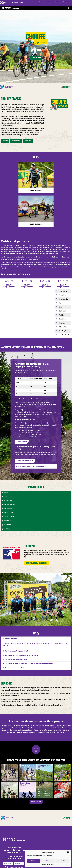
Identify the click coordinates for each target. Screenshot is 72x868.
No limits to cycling (17, 3)
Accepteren (34, 861)
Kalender (58, 2)
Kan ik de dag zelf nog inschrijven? (16, 651)
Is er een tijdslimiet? (12, 639)
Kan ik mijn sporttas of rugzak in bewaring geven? (22, 655)
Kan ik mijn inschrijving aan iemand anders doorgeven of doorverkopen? (29, 664)
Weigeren (48, 861)
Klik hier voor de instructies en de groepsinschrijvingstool (32, 466)
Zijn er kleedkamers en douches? (16, 659)
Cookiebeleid (44, 865)
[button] (68, 852)
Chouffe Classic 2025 (36, 191)
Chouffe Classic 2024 (36, 224)
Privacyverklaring (50, 865)
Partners (40, 2)
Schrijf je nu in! (36, 58)
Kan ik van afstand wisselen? (15, 668)
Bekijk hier (48, 555)
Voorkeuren (63, 861)
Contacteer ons (49, 2)
